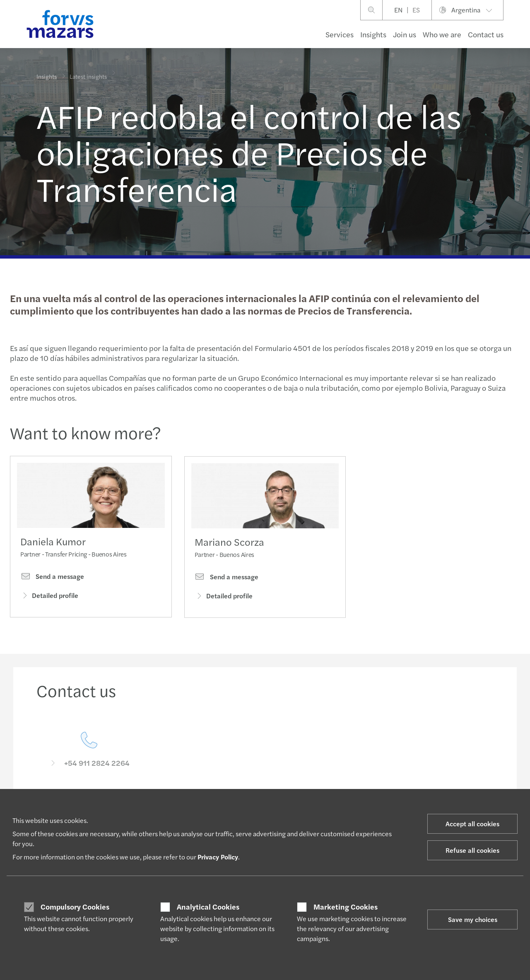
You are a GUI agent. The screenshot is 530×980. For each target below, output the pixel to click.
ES (416, 10)
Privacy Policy (218, 857)
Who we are (442, 34)
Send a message (52, 579)
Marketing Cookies (346, 907)
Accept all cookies (472, 824)
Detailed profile (49, 598)
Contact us (486, 34)
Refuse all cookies (472, 850)
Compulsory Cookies (75, 907)
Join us (405, 34)
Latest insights (88, 70)
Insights (373, 34)
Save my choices (473, 919)
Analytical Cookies (208, 907)
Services (340, 34)
